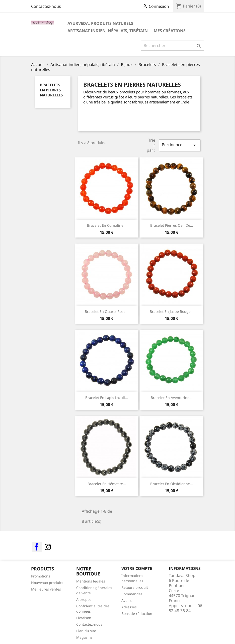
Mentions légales (91, 581)
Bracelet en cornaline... (107, 225)
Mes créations (170, 31)
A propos (84, 599)
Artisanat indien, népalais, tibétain (108, 31)
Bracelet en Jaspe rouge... (172, 311)
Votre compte (137, 568)
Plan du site (86, 631)
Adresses (129, 607)
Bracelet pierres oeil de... (172, 225)
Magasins (84, 637)
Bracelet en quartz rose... (107, 311)
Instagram (48, 547)
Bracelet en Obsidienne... (172, 484)
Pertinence (180, 145)
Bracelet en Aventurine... (172, 398)
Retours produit (135, 587)
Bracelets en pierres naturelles (51, 90)
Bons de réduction (137, 613)
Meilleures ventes (46, 589)
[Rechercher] (172, 45)
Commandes (132, 594)
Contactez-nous (46, 6)
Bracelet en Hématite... (107, 484)
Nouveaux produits (47, 583)
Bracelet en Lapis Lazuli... (107, 398)
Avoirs (127, 600)
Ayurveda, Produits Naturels (100, 23)
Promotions (41, 576)
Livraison (84, 618)
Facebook (37, 547)
